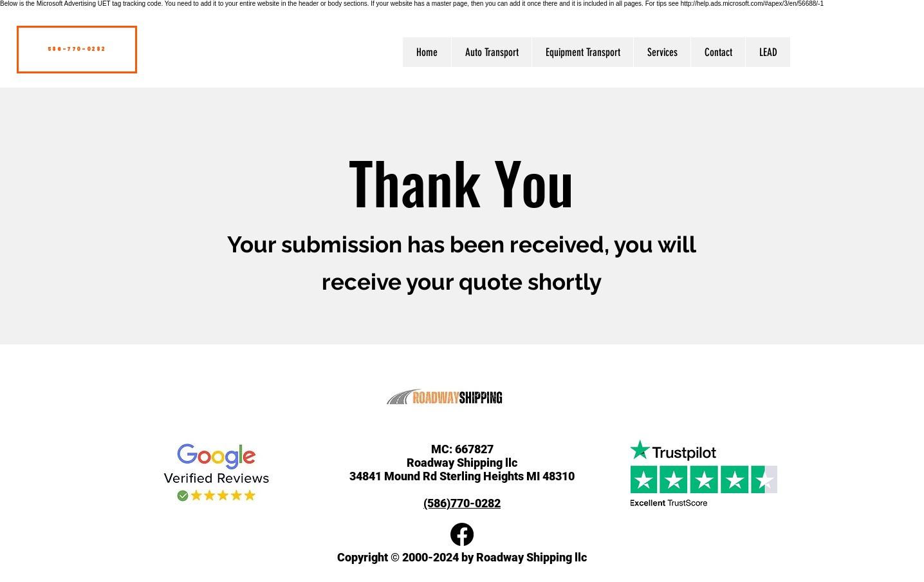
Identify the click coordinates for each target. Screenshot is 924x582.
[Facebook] (462, 534)
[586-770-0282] (77, 50)
